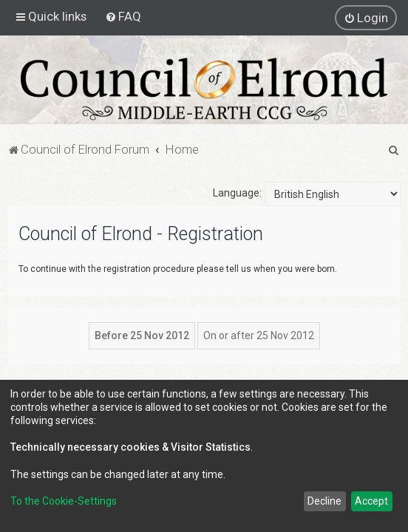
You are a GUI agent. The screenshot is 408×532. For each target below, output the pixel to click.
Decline (324, 501)
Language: (237, 193)
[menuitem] (123, 16)
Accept (371, 501)
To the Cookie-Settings (64, 501)
